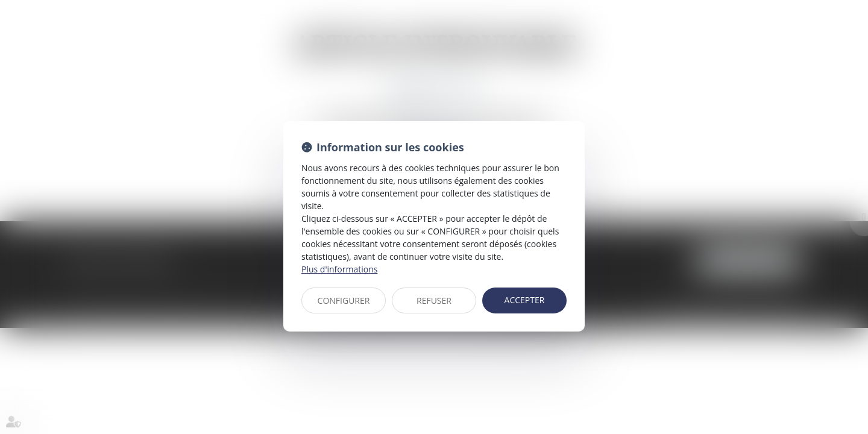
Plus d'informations (339, 269)
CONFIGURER (344, 300)
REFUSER (434, 300)
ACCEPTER (525, 300)
